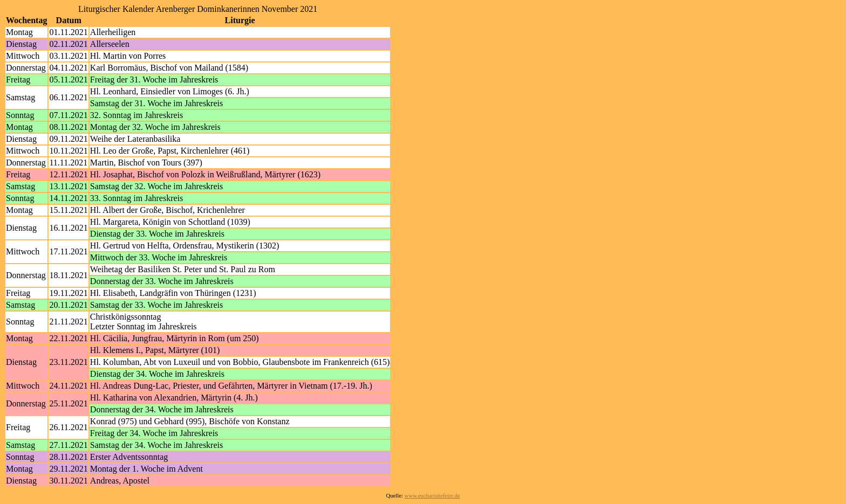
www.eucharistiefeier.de (432, 496)
